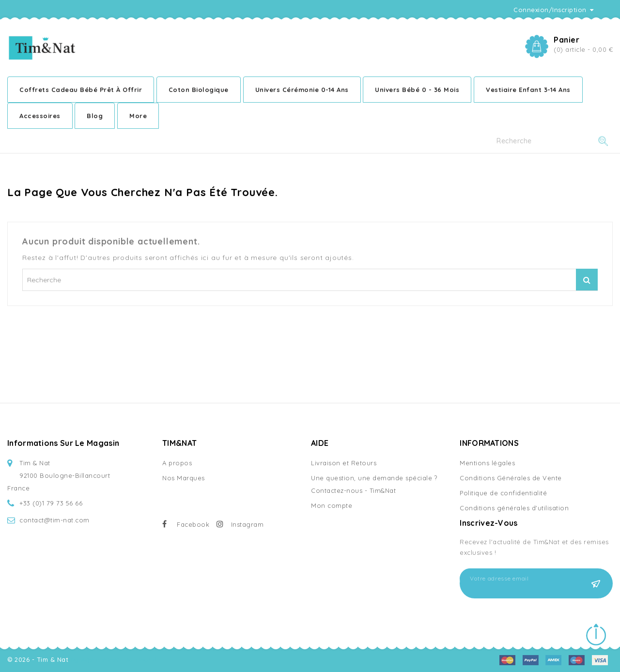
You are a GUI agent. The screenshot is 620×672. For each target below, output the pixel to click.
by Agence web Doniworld (114, 659)
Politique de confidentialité (503, 493)
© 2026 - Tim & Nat (39, 659)
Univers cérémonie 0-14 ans (302, 90)
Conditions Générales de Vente (511, 478)
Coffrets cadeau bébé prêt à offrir (81, 90)
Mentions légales (487, 463)
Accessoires (40, 116)
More (138, 116)
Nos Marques (184, 478)
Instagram (248, 524)
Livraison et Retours (344, 463)
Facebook (193, 524)
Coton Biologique (199, 90)
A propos (177, 463)
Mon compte (332, 505)
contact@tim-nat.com (54, 520)
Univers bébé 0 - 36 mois (417, 90)
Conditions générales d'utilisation (514, 508)
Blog (95, 116)
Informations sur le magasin (63, 443)
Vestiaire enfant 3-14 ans (528, 90)
